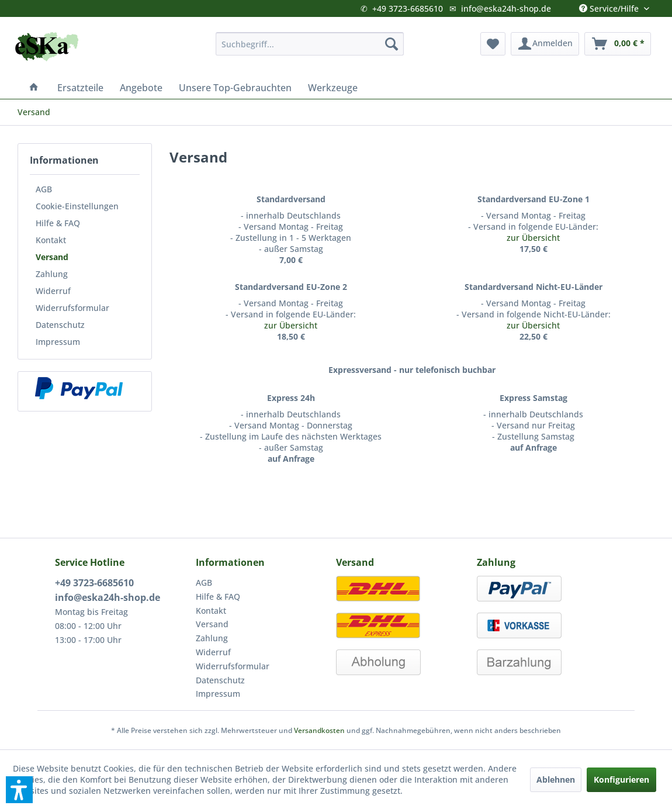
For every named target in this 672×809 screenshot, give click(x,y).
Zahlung (52, 274)
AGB (44, 189)
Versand (52, 257)
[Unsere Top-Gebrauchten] (235, 88)
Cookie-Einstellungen (77, 206)
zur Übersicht (533, 238)
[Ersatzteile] (80, 88)
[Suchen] (392, 44)
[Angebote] (141, 88)
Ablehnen (556, 779)
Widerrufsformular (72, 308)
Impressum (58, 342)
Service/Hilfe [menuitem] (610, 6)
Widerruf (53, 291)
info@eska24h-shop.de (506, 8)
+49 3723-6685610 (408, 8)
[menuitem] (310, 44)
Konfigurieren (621, 779)
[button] (19, 790)
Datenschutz (60, 325)
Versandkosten (319, 730)
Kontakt (51, 240)
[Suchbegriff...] (310, 44)
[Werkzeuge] (333, 88)
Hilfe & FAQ (58, 223)
